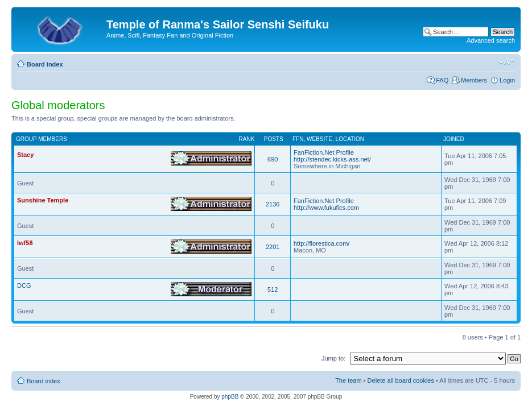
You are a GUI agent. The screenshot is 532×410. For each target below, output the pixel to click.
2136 (273, 204)
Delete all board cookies (401, 380)
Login (507, 80)
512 (273, 289)
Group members (42, 139)
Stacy (25, 155)
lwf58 (25, 243)
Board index (45, 64)
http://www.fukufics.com (326, 208)
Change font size (507, 62)
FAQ (442, 80)
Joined (454, 139)
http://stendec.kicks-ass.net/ (332, 159)
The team (348, 380)
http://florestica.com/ (321, 243)
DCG (24, 285)
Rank (247, 139)
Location (350, 139)
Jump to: (333, 358)
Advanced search (491, 40)
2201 (273, 247)
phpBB (230, 397)
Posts (274, 139)
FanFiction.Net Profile (324, 152)
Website (319, 139)
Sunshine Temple (43, 200)
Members (474, 80)
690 (273, 159)
